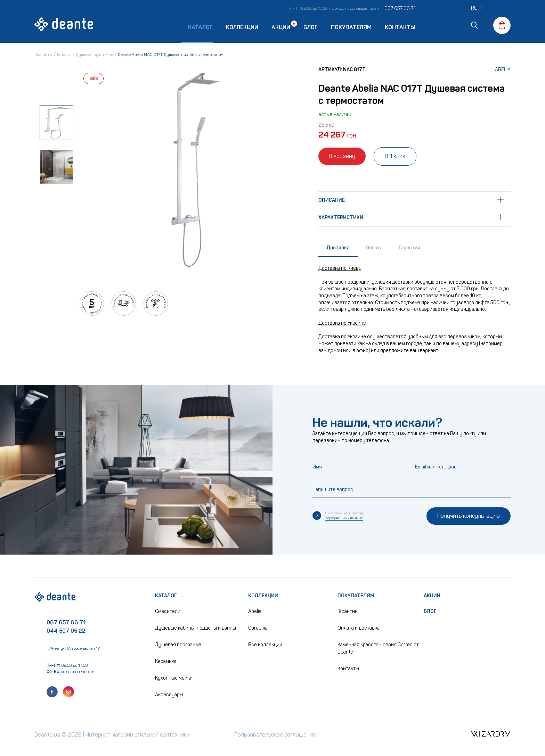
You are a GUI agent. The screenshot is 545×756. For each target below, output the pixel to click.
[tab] (338, 250)
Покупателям (351, 27)
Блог (311, 27)
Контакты (400, 27)
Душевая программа (178, 645)
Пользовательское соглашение (275, 735)
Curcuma (258, 628)
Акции (281, 27)
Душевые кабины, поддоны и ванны (196, 628)
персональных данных (344, 518)
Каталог (166, 596)
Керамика (166, 661)
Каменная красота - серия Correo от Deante (378, 648)
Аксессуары (169, 695)
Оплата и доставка (359, 628)
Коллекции (242, 27)
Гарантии (348, 611)
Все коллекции (265, 645)
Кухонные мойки (174, 678)
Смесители (168, 611)
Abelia (503, 70)
